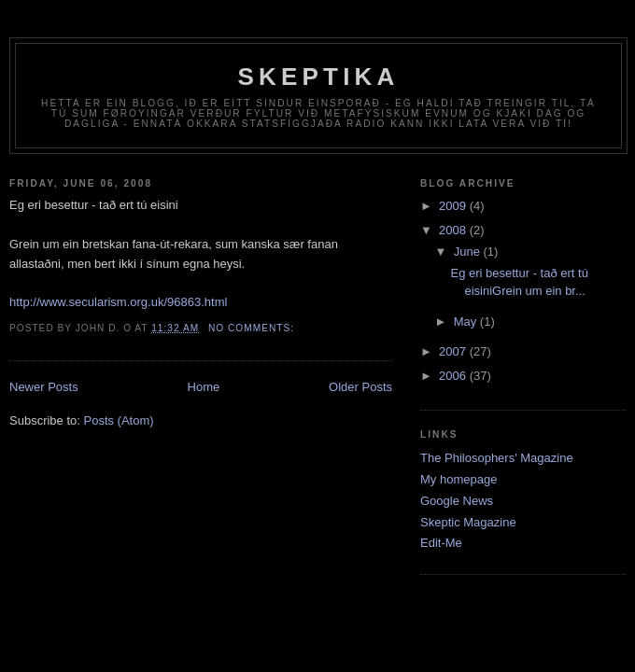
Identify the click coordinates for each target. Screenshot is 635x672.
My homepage (459, 479)
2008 (454, 230)
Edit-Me (441, 543)
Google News (457, 501)
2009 (454, 206)
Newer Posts (44, 387)
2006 (454, 376)
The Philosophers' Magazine (497, 458)
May (467, 322)
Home (204, 387)
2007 (454, 351)
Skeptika (318, 77)
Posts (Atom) (119, 420)
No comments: (253, 328)
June (469, 252)
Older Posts (360, 387)
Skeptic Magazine (468, 522)
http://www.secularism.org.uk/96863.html (118, 302)
